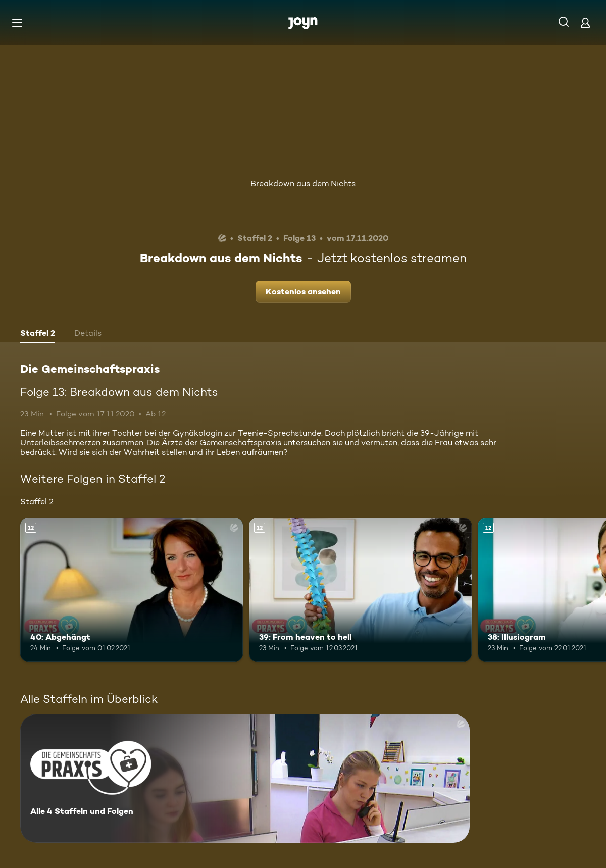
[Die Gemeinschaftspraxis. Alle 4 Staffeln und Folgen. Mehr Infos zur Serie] (245, 778)
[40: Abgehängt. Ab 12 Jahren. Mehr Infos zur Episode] (132, 590)
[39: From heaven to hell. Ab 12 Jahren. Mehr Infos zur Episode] (360, 590)
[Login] (585, 22)
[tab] (38, 334)
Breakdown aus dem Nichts (303, 184)
